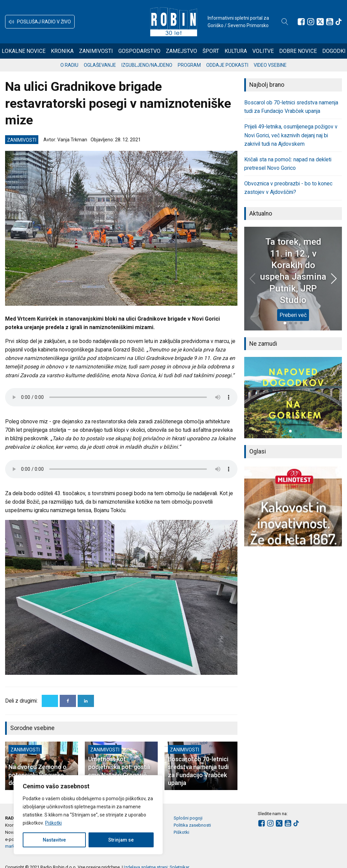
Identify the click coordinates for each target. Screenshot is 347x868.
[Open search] (285, 22)
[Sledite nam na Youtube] (330, 22)
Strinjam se (121, 840)
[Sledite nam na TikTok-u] (339, 22)
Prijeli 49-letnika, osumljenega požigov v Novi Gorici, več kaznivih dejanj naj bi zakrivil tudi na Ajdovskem (291, 135)
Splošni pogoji (188, 818)
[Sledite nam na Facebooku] (301, 22)
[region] (88, 815)
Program (189, 65)
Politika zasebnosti (192, 825)
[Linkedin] (86, 701)
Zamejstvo (181, 51)
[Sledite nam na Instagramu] (311, 22)
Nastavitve (54, 840)
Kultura (236, 51)
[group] (293, 398)
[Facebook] (68, 701)
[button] (40, 22)
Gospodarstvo (139, 51)
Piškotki (53, 823)
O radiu (69, 65)
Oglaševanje (100, 65)
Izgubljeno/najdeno (147, 65)
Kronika (62, 51)
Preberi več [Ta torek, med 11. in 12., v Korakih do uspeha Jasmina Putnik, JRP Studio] (293, 315)
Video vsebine (270, 65)
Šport (211, 51)
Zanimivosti (96, 51)
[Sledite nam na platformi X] (320, 22)
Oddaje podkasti (227, 65)
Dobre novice (298, 51)
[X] (50, 701)
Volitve (263, 51)
